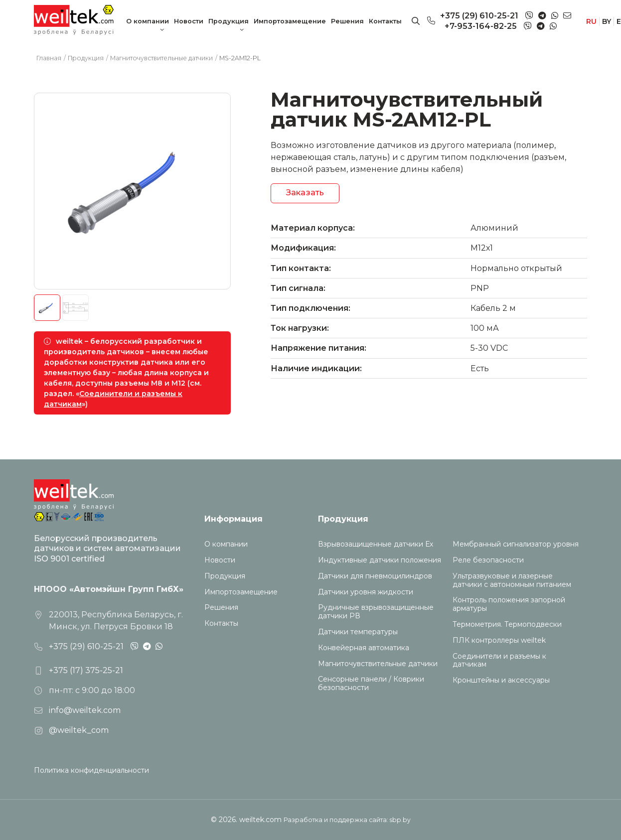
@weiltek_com (79, 730)
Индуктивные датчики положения (380, 560)
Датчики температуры (358, 632)
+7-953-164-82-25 (481, 26)
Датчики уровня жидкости (366, 592)
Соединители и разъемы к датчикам (499, 661)
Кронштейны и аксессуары (501, 680)
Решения (347, 21)
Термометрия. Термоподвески (507, 625)
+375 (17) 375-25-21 (86, 670)
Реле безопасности (488, 560)
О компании (148, 21)
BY (607, 21)
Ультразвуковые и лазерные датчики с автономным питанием (512, 580)
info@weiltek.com (85, 710)
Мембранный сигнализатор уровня (516, 544)
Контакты (385, 21)
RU (591, 21)
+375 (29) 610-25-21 (479, 16)
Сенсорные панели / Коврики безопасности (371, 684)
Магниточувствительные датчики (378, 664)
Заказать (305, 193)
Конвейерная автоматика (364, 648)
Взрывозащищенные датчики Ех (376, 544)
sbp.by (400, 820)
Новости (189, 21)
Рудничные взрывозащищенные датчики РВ (376, 612)
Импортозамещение (290, 21)
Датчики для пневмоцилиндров (375, 576)
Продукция (229, 21)
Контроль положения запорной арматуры (509, 604)
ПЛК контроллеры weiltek (499, 640)
